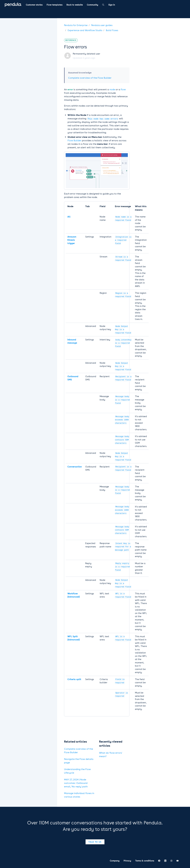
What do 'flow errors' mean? (111, 755)
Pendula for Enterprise (76, 25)
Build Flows (112, 30)
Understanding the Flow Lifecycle (77, 771)
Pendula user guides (102, 25)
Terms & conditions (145, 861)
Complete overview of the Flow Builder (90, 78)
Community (93, 5)
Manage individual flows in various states (79, 795)
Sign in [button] (112, 5)
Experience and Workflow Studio (85, 30)
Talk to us (95, 842)
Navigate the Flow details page (79, 761)
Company (115, 861)
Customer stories (34, 5)
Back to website (75, 5)
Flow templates (55, 5)
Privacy (127, 861)
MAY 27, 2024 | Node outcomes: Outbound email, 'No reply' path (76, 783)
